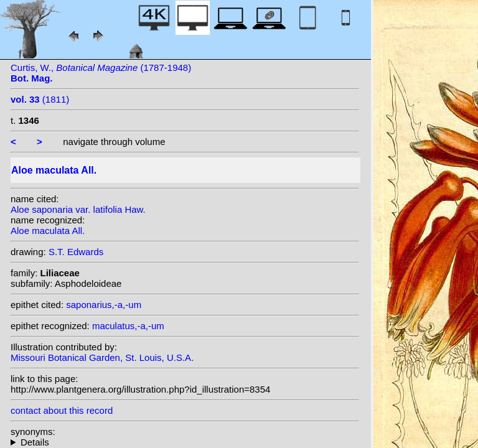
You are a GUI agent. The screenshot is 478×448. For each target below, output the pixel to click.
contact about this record (62, 410)
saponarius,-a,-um (104, 305)
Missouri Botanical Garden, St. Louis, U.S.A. (102, 357)
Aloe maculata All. (48, 231)
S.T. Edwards (76, 252)
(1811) (40, 99)
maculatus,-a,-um (128, 326)
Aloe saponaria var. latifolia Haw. (78, 209)
